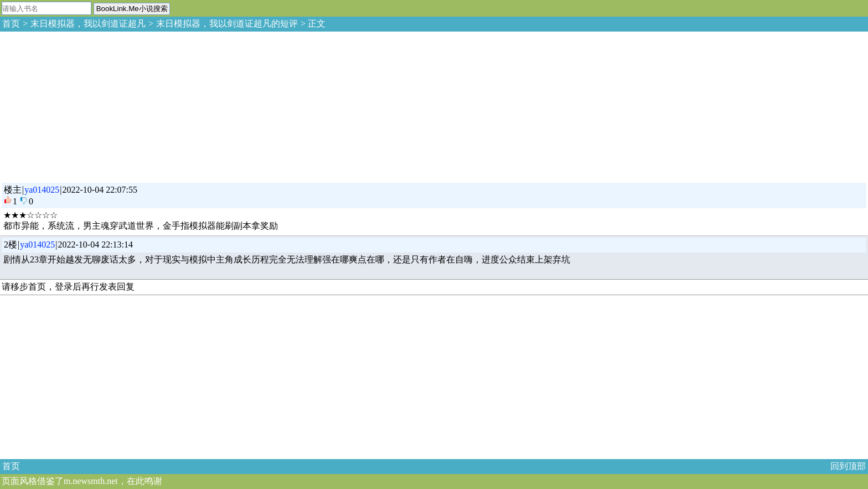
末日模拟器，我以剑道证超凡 (88, 24)
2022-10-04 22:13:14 (96, 244)
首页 (11, 24)
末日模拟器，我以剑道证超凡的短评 (227, 24)
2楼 (11, 244)
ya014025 (42, 190)
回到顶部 (848, 466)
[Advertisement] (83, 105)
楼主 (13, 190)
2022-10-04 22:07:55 (100, 190)
